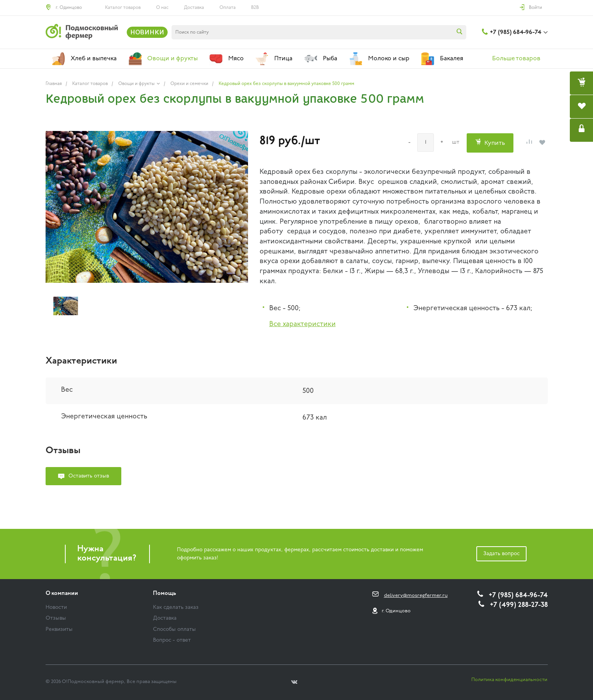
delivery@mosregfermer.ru (416, 596)
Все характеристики (302, 324)
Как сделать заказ (176, 607)
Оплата (228, 8)
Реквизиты (59, 629)
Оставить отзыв (89, 476)
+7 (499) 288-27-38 (519, 605)
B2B (255, 8)
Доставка (194, 8)
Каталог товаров (123, 8)
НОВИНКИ (147, 32)
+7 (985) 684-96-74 (516, 32)
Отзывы (56, 618)
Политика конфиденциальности (509, 680)
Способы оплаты (174, 629)
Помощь (165, 594)
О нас (162, 8)
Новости (56, 607)
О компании (62, 594)
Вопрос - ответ (172, 640)
